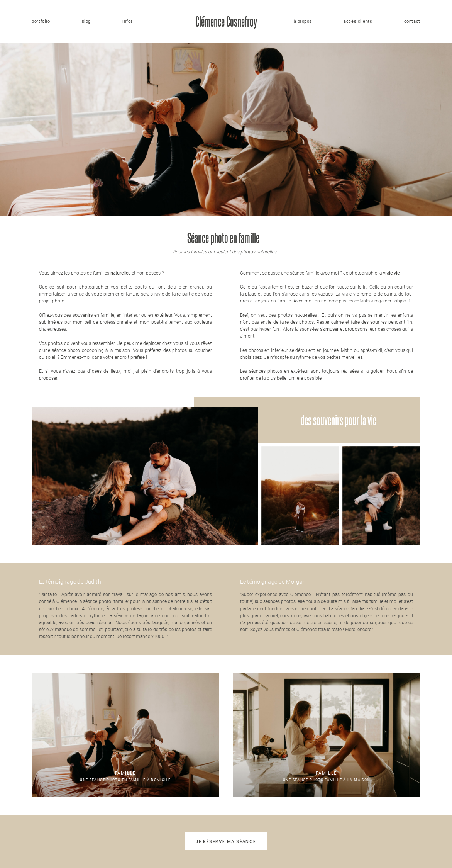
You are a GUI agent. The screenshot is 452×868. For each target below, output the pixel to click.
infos (128, 21)
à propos (303, 21)
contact (412, 21)
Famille (126, 773)
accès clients (358, 21)
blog (86, 21)
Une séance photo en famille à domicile (125, 735)
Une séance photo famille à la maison (326, 735)
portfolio (41, 21)
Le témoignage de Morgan (273, 582)
